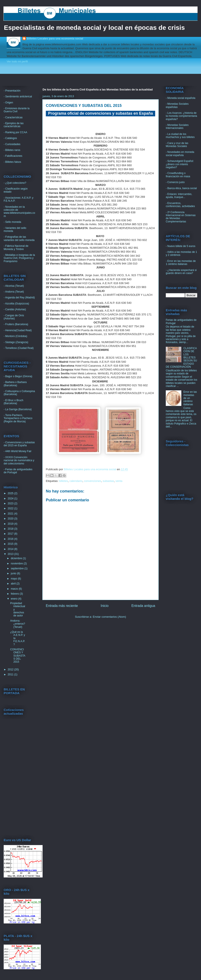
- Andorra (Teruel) (14, 292)
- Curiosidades (12, 144)
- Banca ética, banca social (181, 188)
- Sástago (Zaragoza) (16, 342)
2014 (11, 549)
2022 (11, 508)
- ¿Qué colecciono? (15, 183)
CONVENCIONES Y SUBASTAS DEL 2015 (18, 656)
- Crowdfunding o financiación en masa (178, 175)
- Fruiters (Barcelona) (16, 324)
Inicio (105, 606)
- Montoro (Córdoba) (15, 336)
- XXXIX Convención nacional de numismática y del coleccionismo (19, 460)
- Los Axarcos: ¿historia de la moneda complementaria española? (181, 116)
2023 (11, 503)
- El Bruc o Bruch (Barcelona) (14, 402)
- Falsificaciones (13, 156)
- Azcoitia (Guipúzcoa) (16, 304)
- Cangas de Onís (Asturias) (14, 317)
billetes (63, 481)
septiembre (18, 568)
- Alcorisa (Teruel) (14, 286)
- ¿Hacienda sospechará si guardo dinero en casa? (181, 272)
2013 (11, 554)
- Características (13, 117)
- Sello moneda (12, 222)
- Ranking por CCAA (15, 132)
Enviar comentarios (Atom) (109, 617)
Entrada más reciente (62, 606)
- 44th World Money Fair (18, 451)
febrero (15, 594)
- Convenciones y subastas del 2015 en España (19, 444)
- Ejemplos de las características (14, 125)
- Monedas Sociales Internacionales (177, 127)
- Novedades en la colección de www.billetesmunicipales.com (19, 211)
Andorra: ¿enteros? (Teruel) (18, 624)
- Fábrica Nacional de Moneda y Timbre (16, 247)
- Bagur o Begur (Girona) (18, 376)
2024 (11, 499)
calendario (76, 481)
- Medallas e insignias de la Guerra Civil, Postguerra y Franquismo (19, 258)
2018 (11, 529)
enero (14, 599)
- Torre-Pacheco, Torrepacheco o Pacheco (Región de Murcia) (18, 418)
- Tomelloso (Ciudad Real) (19, 348)
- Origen (8, 103)
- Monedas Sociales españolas (177, 105)
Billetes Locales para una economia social (55, 39)
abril (14, 584)
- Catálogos (10, 138)
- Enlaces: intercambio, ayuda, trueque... (179, 196)
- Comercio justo (175, 182)
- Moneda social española (181, 98)
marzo (15, 589)
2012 (11, 670)
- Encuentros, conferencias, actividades (180, 205)
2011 (11, 674)
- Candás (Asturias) (15, 309)
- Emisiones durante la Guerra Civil (17, 110)
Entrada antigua (143, 606)
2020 (11, 519)
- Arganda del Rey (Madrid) (19, 298)
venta (119, 481)
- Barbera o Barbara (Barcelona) (15, 384)
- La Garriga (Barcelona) (18, 409)
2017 (11, 534)
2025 (11, 493)
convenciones (93, 481)
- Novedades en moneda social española (180, 154)
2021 (11, 514)
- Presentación (12, 91)
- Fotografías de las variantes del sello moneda (19, 238)
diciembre (17, 558)
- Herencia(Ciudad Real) (18, 330)
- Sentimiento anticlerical (18, 97)
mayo (14, 579)
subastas (108, 481)
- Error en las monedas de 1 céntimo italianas (181, 263)
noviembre (17, 564)
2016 (11, 539)
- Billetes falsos (12, 162)
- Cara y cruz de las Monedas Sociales (177, 145)
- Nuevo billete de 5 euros (181, 246)
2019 (11, 524)
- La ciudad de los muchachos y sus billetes (180, 136)
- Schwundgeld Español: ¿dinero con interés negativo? (180, 164)
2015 (11, 544)
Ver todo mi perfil (17, 61)
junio (14, 573)
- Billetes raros (12, 150)
